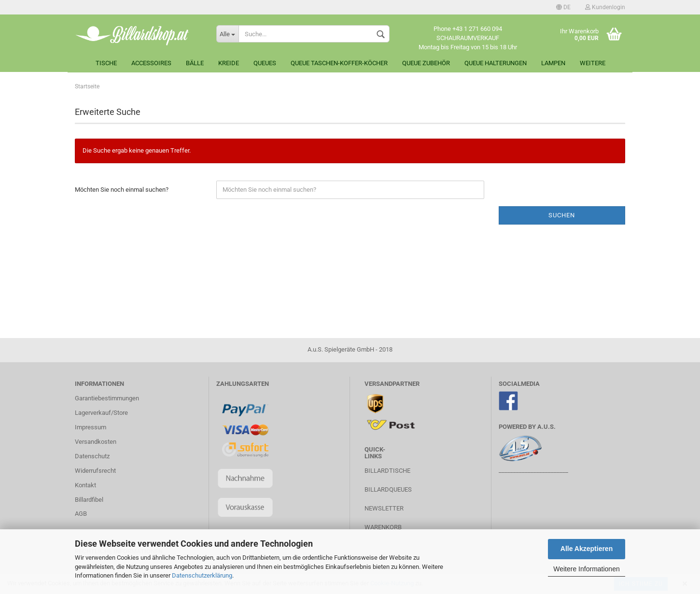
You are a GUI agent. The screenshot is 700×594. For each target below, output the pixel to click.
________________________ (533, 470)
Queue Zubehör (426, 63)
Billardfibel (89, 500)
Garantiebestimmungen (107, 398)
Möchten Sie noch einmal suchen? (122, 190)
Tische (106, 63)
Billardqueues (388, 489)
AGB (81, 514)
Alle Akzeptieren (587, 549)
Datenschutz (92, 456)
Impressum (91, 427)
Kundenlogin (605, 7)
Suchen (562, 215)
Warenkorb (383, 527)
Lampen (553, 63)
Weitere (593, 63)
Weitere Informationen (586, 569)
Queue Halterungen (496, 63)
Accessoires (151, 63)
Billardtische (387, 471)
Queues (265, 63)
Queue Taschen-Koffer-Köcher (339, 63)
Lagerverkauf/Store (101, 413)
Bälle (195, 63)
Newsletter (384, 508)
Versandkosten (96, 442)
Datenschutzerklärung (202, 575)
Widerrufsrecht (95, 471)
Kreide (229, 63)
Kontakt (85, 485)
